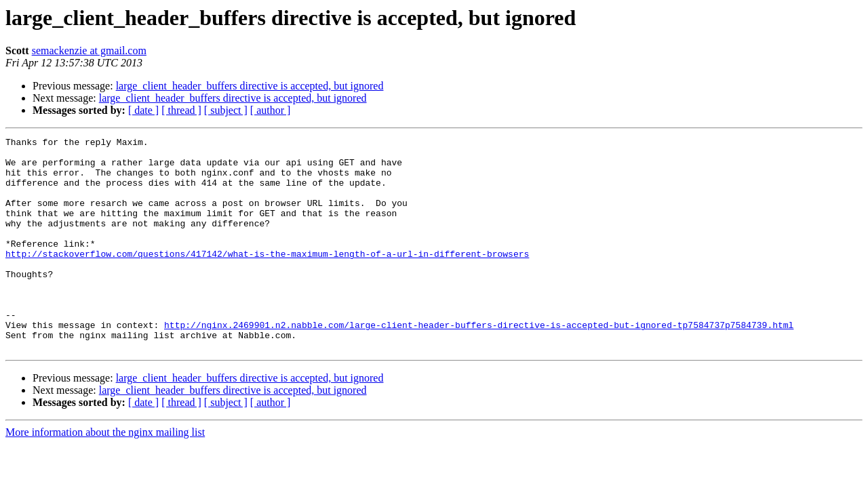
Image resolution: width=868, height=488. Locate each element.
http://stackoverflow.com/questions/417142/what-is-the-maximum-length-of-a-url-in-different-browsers (267, 278)
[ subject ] (226, 110)
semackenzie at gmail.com (89, 50)
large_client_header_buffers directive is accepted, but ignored (250, 86)
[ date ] (143, 110)
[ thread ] (181, 110)
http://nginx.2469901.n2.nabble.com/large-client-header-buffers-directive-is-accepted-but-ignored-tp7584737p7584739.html (479, 363)
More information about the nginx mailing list (105, 475)
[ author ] (271, 110)
